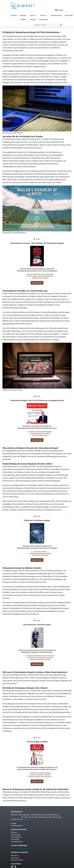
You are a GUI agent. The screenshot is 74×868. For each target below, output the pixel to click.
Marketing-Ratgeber (23, 17)
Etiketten (14, 832)
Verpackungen (16, 817)
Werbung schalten (17, 860)
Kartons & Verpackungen (43, 17)
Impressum (15, 855)
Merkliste (59, 10)
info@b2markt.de (17, 825)
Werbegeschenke (56, 15)
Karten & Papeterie (33, 17)
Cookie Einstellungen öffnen (21, 848)
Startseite (14, 15)
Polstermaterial (16, 837)
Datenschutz (15, 858)
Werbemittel (15, 839)
